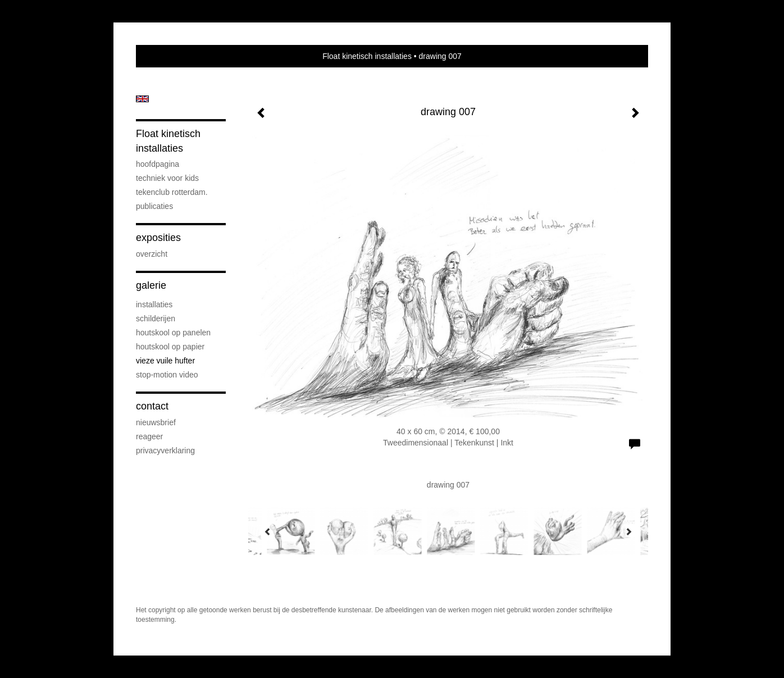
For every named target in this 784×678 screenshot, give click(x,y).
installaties (154, 304)
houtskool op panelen (173, 333)
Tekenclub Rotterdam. (172, 192)
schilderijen (156, 318)
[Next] (628, 531)
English (142, 99)
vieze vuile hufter (165, 361)
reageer (149, 436)
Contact (152, 406)
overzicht (152, 254)
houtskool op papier (170, 347)
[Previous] (268, 531)
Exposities (158, 238)
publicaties (154, 206)
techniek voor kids (167, 178)
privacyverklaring (165, 451)
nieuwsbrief (156, 422)
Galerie (151, 285)
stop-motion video (167, 375)
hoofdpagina (158, 164)
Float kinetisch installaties (367, 56)
